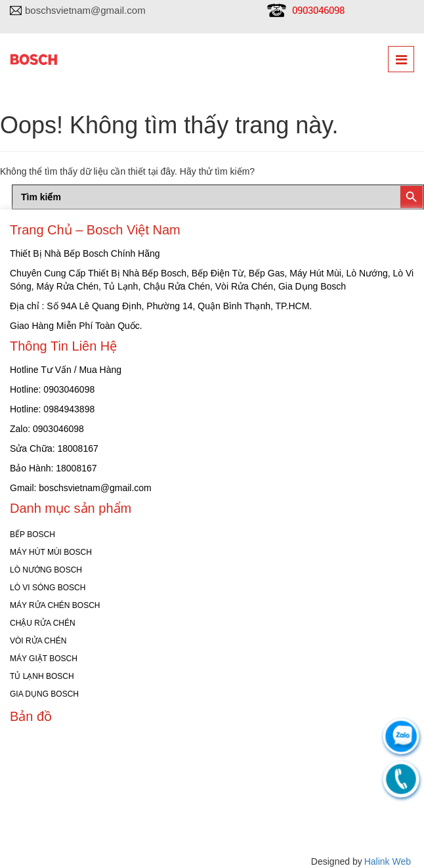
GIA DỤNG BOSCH (44, 694)
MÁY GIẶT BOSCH (44, 659)
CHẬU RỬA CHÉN (43, 623)
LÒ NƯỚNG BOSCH (46, 570)
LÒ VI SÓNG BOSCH (48, 588)
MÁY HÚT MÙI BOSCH (51, 552)
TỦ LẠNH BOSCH (42, 676)
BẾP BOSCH (32, 534)
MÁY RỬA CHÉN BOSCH (55, 605)
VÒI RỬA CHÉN (38, 641)
